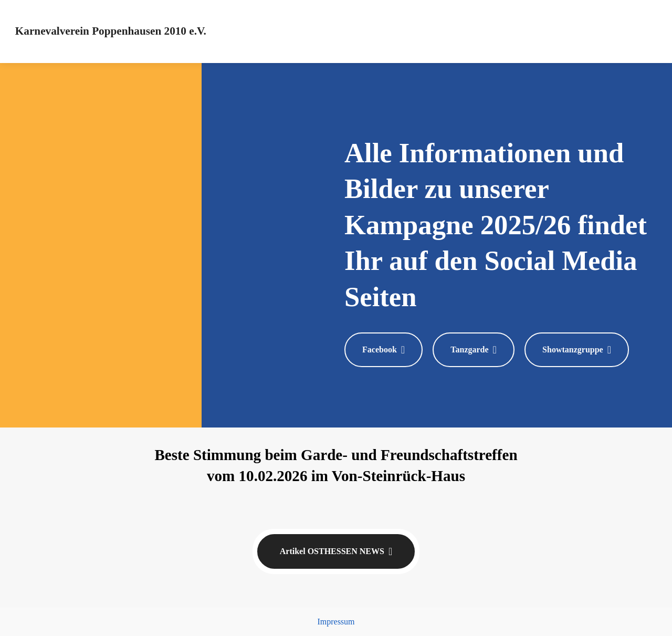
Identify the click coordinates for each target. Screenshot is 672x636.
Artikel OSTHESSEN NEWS (336, 551)
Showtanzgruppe (577, 350)
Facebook (384, 350)
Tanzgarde (474, 350)
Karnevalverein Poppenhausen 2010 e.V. (111, 31)
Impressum (336, 622)
